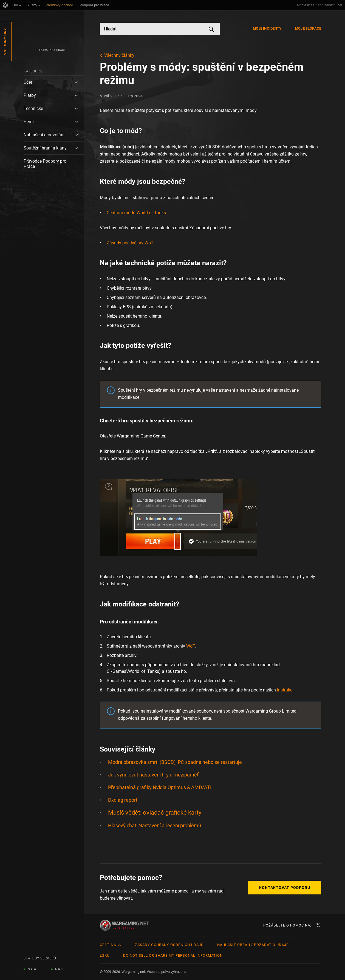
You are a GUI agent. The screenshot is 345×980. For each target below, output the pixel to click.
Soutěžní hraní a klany (45, 148)
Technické (33, 108)
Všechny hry (5, 41)
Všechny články (119, 55)
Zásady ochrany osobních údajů (169, 945)
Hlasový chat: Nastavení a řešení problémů (155, 825)
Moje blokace (308, 28)
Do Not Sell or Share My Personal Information (173, 955)
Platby (30, 95)
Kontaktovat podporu (285, 888)
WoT (190, 646)
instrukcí (285, 690)
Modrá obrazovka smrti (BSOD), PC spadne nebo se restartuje (175, 762)
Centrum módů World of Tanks (136, 213)
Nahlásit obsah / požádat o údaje (253, 945)
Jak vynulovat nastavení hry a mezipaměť (153, 775)
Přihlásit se (306, 5)
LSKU (105, 955)
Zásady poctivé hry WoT (130, 243)
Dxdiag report (123, 800)
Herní (29, 122)
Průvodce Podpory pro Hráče (45, 164)
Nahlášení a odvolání (44, 135)
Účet (28, 82)
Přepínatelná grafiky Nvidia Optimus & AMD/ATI (160, 787)
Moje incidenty (267, 28)
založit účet (333, 5)
